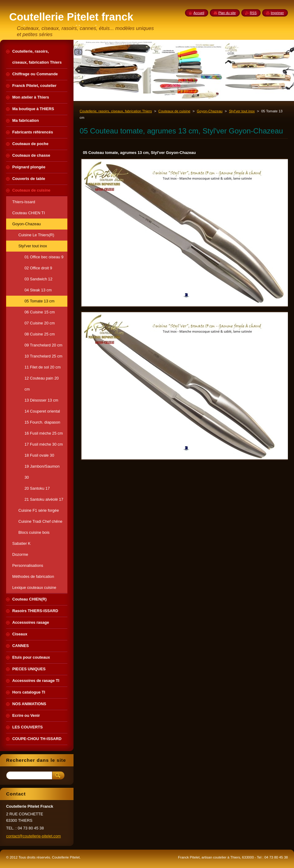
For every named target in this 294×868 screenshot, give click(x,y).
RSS (253, 13)
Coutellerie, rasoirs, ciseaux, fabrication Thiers (116, 111)
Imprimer (277, 13)
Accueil (199, 13)
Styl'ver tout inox (242, 111)
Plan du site (227, 13)
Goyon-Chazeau (210, 111)
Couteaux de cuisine (174, 111)
